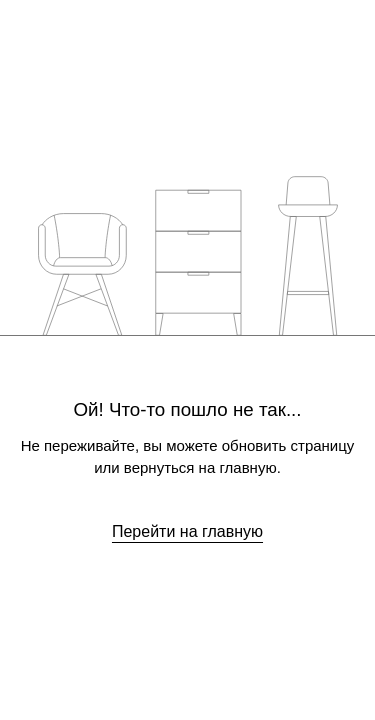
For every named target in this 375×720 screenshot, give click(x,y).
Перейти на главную (187, 531)
